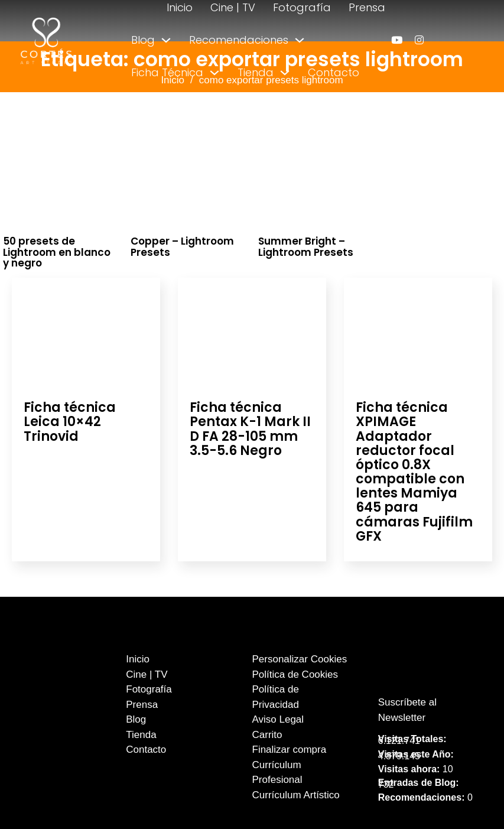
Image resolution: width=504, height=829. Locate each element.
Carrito (267, 735)
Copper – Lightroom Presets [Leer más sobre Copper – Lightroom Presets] (182, 247)
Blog (143, 40)
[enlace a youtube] (397, 40)
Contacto (334, 72)
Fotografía (302, 7)
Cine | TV (233, 7)
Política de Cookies (295, 674)
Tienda (256, 72)
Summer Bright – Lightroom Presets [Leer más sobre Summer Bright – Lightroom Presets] (306, 247)
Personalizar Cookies (300, 659)
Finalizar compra (290, 750)
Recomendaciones (239, 40)
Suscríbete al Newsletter (407, 710)
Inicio (180, 7)
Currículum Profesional (277, 773)
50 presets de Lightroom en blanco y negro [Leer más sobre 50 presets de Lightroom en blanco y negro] (57, 252)
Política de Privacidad (276, 697)
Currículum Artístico (296, 795)
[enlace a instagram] (419, 40)
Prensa (367, 7)
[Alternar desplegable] (166, 40)
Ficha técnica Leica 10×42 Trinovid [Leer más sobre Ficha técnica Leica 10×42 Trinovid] (70, 422)
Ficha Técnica (167, 72)
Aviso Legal (278, 719)
